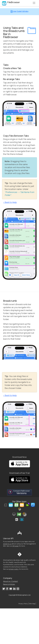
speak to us (7, 544)
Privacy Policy (23, 604)
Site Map (32, 604)
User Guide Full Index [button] (19, 11)
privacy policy (14, 569)
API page (15, 546)
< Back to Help (10, 202)
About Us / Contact (10, 581)
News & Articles (9, 584)
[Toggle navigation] (34, 3)
